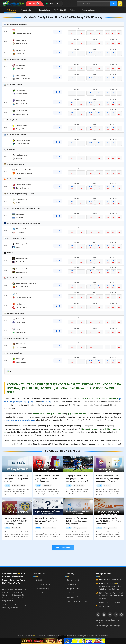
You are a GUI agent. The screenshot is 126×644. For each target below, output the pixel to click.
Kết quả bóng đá (73, 589)
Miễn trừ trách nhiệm (43, 593)
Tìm (112, 4)
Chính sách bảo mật (43, 584)
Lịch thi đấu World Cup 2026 (77, 602)
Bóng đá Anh (47, 485)
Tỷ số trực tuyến (73, 597)
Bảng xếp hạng (43, 10)
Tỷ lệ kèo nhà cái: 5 (74, 580)
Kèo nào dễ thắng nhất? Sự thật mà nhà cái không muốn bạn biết (47, 521)
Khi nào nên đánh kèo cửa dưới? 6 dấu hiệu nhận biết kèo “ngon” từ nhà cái (109, 521)
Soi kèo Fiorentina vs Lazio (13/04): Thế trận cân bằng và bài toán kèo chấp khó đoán (108, 479)
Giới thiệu (39, 580)
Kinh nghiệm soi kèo (18, 485)
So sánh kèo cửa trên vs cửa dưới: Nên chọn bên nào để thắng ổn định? (77, 521)
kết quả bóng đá (18, 402)
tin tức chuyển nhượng (30, 420)
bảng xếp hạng (31, 402)
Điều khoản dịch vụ (42, 589)
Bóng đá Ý (107, 485)
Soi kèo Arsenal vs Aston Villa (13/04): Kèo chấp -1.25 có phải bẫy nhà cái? (47, 479)
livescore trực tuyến (12, 420)
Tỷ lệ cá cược (10, 10)
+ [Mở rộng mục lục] (118, 371)
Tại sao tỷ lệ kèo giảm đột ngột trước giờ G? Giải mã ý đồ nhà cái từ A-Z (17, 479)
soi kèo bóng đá (53, 402)
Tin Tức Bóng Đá (60, 10)
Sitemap (105, 636)
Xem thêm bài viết (63, 548)
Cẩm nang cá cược (89, 10)
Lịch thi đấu (27, 10)
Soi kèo (74, 10)
